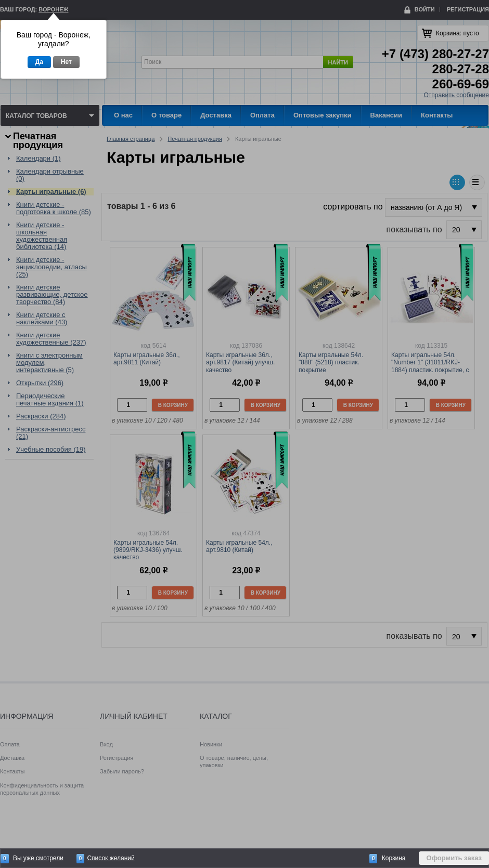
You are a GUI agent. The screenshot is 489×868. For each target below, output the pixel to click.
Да (39, 62)
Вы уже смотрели (38, 858)
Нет (66, 62)
